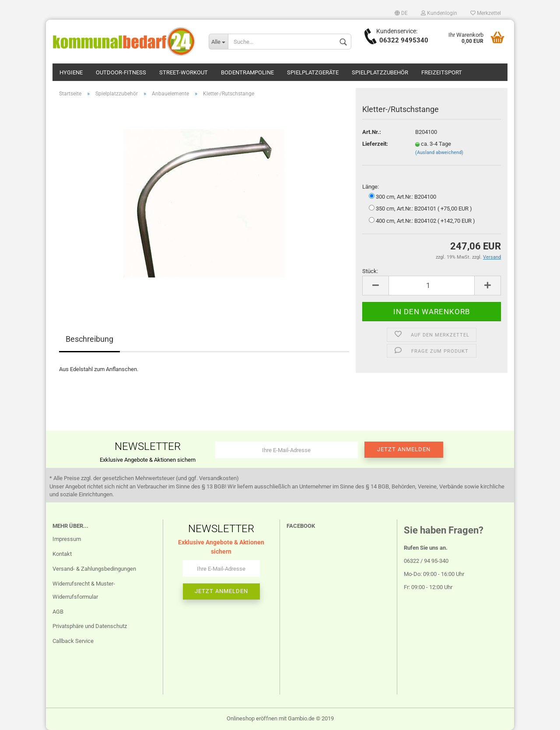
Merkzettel (486, 13)
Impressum (67, 539)
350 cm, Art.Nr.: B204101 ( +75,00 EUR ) (420, 208)
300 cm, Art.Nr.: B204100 (402, 197)
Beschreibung (89, 339)
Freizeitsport (442, 72)
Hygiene (71, 72)
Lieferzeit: (375, 144)
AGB (58, 612)
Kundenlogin (439, 13)
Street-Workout (184, 72)
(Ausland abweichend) (439, 153)
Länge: (371, 187)
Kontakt (62, 554)
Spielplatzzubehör (380, 72)
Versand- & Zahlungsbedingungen (94, 569)
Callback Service (73, 641)
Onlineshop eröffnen (252, 718)
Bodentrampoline (247, 72)
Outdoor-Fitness (121, 72)
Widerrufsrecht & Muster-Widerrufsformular (84, 590)
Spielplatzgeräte (313, 72)
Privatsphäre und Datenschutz (90, 626)
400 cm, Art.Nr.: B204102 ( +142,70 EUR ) (422, 221)
